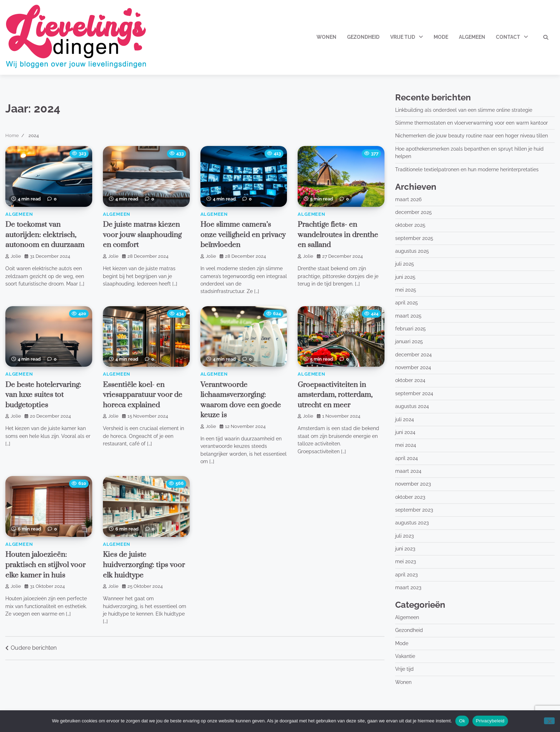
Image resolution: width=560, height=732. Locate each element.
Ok (462, 721)
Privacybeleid (490, 721)
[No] (549, 721)
